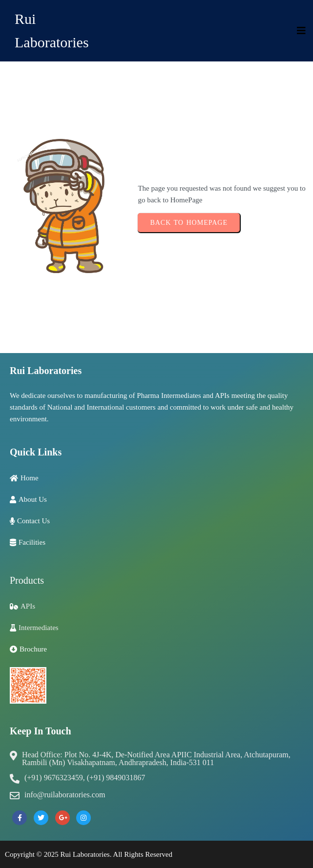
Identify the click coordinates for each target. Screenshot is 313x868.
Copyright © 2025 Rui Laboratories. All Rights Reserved (89, 854)
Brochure (33, 649)
